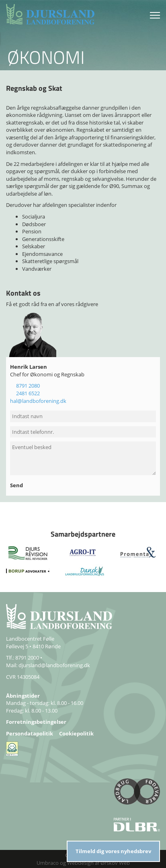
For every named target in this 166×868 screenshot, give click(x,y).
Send (17, 485)
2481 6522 (28, 393)
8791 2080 (28, 386)
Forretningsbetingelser (36, 722)
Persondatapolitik (30, 733)
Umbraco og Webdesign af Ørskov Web (83, 863)
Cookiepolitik (76, 733)
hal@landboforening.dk (38, 401)
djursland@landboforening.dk (54, 665)
